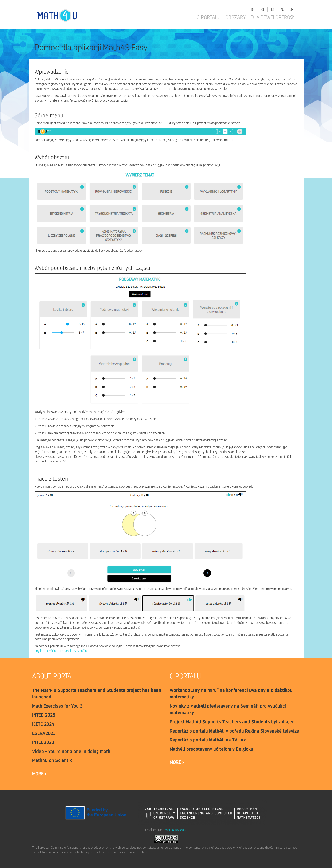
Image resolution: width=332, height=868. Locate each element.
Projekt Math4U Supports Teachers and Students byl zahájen (232, 722)
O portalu (209, 17)
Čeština (52, 651)
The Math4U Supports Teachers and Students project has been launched (97, 694)
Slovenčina (81, 651)
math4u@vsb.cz (176, 830)
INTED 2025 (44, 715)
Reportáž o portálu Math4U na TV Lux (208, 740)
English (39, 651)
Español (66, 651)
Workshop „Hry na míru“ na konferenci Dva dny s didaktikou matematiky (231, 694)
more (38, 774)
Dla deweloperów (272, 17)
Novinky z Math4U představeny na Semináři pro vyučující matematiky (228, 709)
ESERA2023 (44, 733)
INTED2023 (43, 742)
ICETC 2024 (43, 724)
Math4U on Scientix (52, 760)
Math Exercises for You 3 (57, 706)
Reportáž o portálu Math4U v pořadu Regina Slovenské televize (234, 731)
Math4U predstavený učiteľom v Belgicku (211, 749)
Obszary (236, 17)
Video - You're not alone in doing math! (72, 751)
